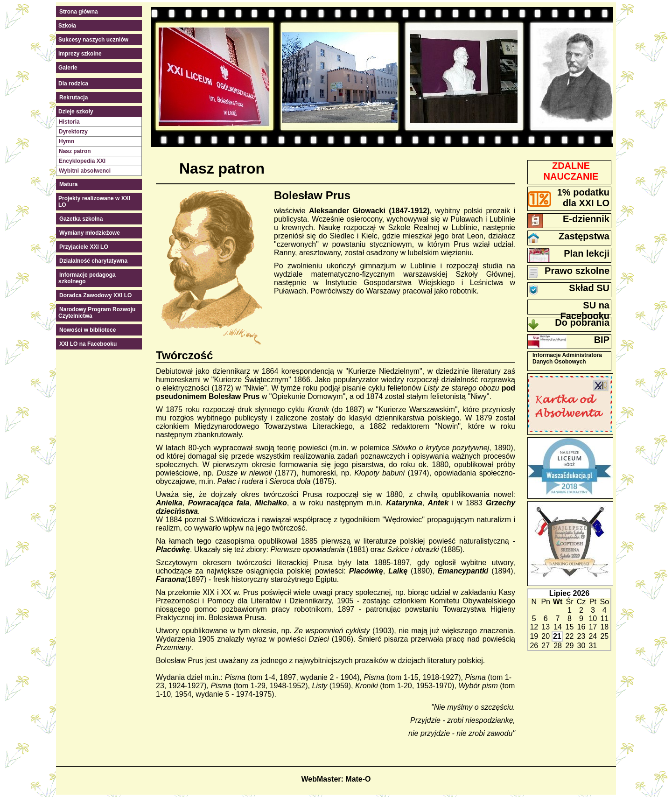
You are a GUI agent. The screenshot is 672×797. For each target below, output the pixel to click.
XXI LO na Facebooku (88, 344)
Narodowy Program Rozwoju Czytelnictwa (97, 313)
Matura (68, 184)
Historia (69, 122)
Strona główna (79, 12)
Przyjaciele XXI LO (84, 247)
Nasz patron (75, 151)
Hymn (66, 141)
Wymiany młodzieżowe (90, 233)
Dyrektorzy (73, 132)
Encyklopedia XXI (82, 161)
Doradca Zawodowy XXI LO (95, 295)
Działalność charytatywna (93, 261)
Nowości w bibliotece (87, 330)
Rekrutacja (73, 98)
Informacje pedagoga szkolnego (87, 278)
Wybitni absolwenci (85, 171)
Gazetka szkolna (81, 219)
